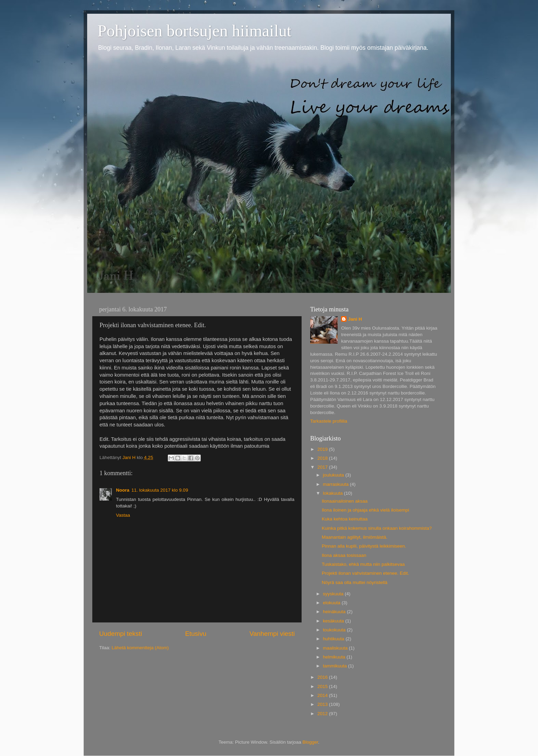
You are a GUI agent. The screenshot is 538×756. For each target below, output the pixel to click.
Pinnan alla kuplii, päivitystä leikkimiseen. (364, 546)
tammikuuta (336, 666)
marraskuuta (336, 484)
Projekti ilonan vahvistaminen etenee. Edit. (365, 573)
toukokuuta (335, 630)
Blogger (311, 742)
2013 (323, 704)
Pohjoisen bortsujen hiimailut (194, 31)
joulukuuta (334, 475)
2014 (323, 695)
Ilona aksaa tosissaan (344, 555)
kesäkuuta (334, 621)
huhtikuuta (334, 639)
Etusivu (196, 634)
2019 (323, 449)
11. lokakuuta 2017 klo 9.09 (160, 490)
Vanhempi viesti (272, 634)
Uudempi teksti (121, 634)
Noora (123, 490)
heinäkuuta (335, 612)
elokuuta (332, 603)
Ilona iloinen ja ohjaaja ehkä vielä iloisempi (365, 510)
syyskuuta (334, 594)
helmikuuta (335, 657)
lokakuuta (334, 493)
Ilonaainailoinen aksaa (345, 501)
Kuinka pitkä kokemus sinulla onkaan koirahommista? (377, 528)
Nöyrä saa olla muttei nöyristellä (355, 582)
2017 (323, 467)
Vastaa (123, 515)
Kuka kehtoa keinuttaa (345, 519)
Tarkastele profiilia (329, 421)
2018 (323, 458)
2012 (323, 714)
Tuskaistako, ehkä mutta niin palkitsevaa (363, 564)
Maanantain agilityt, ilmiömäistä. (355, 537)
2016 (323, 677)
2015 (323, 686)
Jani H (355, 319)
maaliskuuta (336, 648)
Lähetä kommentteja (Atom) (140, 648)
